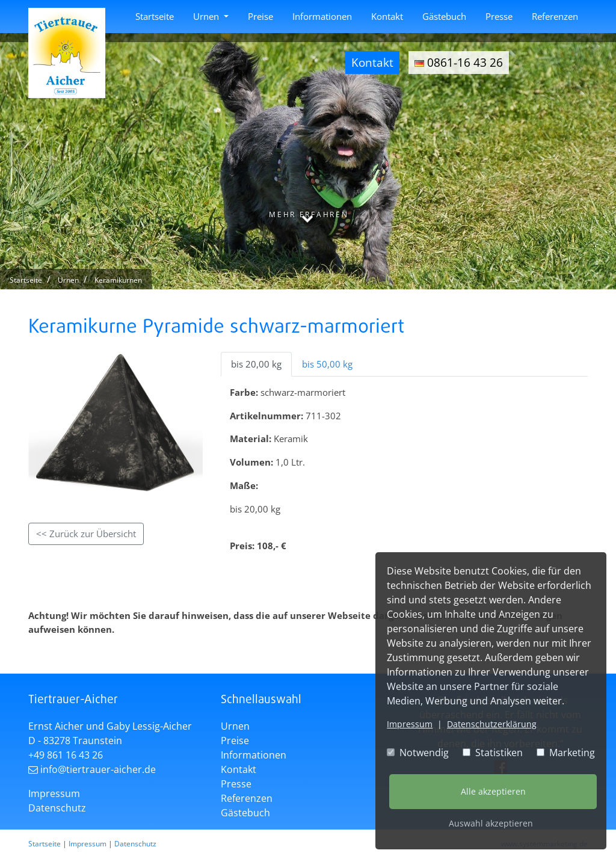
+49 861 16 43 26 (66, 755)
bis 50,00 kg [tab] (327, 364)
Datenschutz (57, 808)
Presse (499, 16)
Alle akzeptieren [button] (493, 791)
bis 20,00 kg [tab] (256, 364)
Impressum (410, 724)
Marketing (566, 753)
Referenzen (555, 16)
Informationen (322, 16)
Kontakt (387, 16)
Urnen (207, 16)
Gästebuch (444, 16)
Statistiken (493, 753)
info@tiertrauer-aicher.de (98, 769)
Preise (260, 16)
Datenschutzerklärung (492, 724)
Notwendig (418, 753)
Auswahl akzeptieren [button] (491, 823)
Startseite (155, 16)
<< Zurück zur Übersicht (86, 534)
